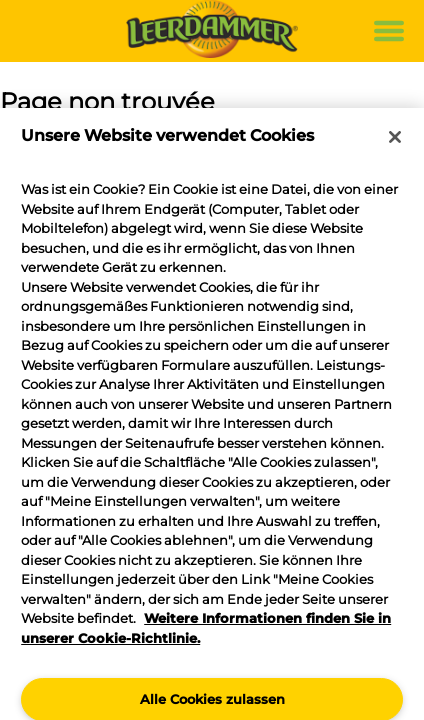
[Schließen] (395, 137)
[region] (212, 414)
